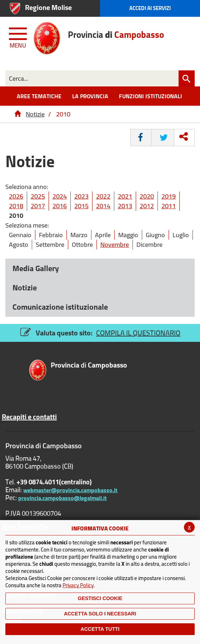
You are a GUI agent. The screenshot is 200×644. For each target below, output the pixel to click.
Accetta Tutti (100, 629)
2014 (103, 206)
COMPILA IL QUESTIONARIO (138, 333)
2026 (16, 196)
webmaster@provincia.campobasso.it (70, 490)
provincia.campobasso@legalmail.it (62, 498)
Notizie (35, 114)
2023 (81, 196)
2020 (147, 196)
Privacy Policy (78, 585)
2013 (125, 206)
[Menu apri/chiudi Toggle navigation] (19, 36)
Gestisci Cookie (100, 598)
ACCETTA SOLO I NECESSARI (100, 614)
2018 (16, 206)
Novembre (115, 244)
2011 (169, 206)
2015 (81, 206)
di (89, 366)
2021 (125, 196)
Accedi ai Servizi (150, 8)
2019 (169, 196)
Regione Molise (48, 7)
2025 (38, 196)
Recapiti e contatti (29, 417)
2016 (60, 206)
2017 (38, 206)
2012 (147, 206)
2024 (60, 196)
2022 (103, 196)
